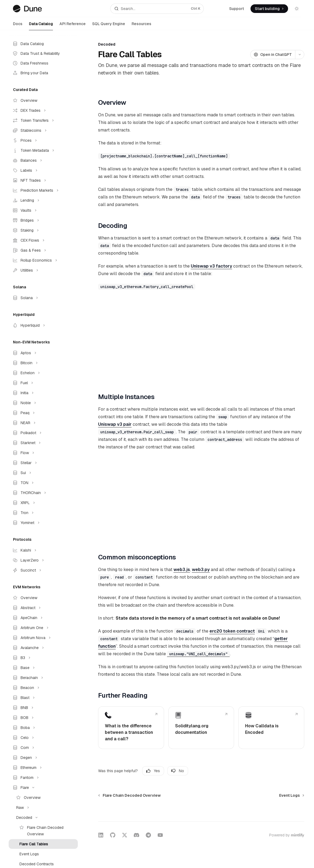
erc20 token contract (232, 631)
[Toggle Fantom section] (43, 778)
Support (237, 9)
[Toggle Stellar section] (43, 463)
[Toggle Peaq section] (43, 413)
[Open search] (157, 9)
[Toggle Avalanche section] (43, 648)
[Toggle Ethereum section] (43, 768)
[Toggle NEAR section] (43, 423)
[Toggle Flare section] (43, 788)
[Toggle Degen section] (43, 758)
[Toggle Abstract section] (43, 608)
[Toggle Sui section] (43, 473)
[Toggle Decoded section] (43, 818)
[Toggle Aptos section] (43, 353)
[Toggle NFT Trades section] (43, 180)
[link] (131, 728)
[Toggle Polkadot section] (43, 433)
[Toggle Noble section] (43, 403)
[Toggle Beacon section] (43, 688)
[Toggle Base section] (43, 668)
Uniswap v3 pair (115, 424)
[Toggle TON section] (43, 483)
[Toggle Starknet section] (43, 443)
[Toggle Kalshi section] (43, 550)
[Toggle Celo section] (43, 738)
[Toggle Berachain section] (43, 678)
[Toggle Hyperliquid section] (43, 325)
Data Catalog (41, 26)
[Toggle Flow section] (43, 453)
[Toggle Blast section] (43, 698)
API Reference (73, 26)
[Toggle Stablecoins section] (43, 130)
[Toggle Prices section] (43, 140)
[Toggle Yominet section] (43, 523)
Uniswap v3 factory (211, 266)
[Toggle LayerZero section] (43, 560)
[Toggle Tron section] (43, 513)
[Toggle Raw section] (43, 808)
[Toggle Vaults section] (43, 210)
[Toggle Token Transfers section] (43, 120)
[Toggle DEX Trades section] (43, 110)
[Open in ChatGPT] (273, 55)
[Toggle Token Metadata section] (43, 150)
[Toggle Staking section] (43, 230)
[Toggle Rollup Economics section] (43, 260)
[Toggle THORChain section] (43, 493)
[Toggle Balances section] (43, 160)
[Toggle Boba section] (43, 728)
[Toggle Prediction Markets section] (43, 190)
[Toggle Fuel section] (43, 383)
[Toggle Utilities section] (43, 270)
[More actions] (300, 55)
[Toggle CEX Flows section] (43, 240)
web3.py (201, 570)
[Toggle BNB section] (43, 708)
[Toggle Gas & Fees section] (43, 250)
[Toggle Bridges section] (43, 220)
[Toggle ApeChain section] (43, 618)
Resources (141, 26)
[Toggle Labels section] (43, 170)
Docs (18, 26)
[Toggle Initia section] (43, 393)
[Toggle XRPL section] (43, 503)
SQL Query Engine (109, 26)
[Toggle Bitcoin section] (43, 363)
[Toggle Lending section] (43, 200)
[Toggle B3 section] (43, 658)
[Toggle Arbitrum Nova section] (43, 638)
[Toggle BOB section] (43, 718)
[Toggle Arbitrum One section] (43, 628)
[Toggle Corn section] (43, 748)
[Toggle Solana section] (43, 298)
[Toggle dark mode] (297, 9)
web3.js (182, 570)
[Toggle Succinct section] (43, 570)
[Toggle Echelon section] (43, 373)
